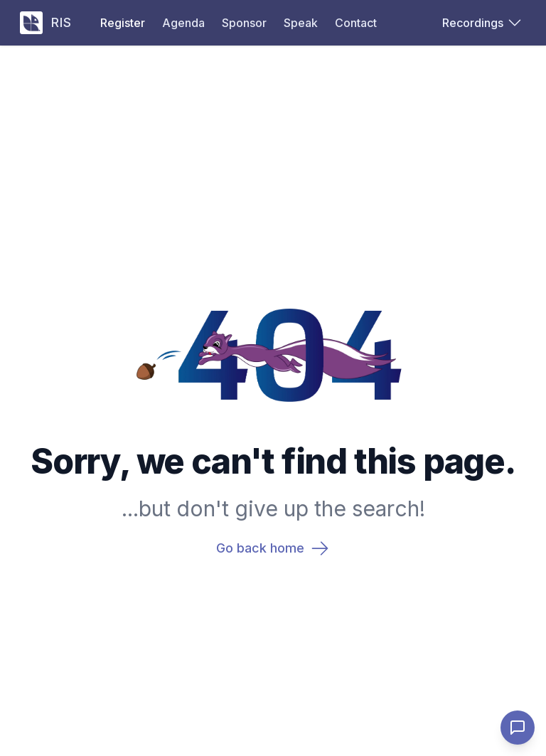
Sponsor (244, 23)
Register (123, 23)
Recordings (481, 23)
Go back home (273, 548)
